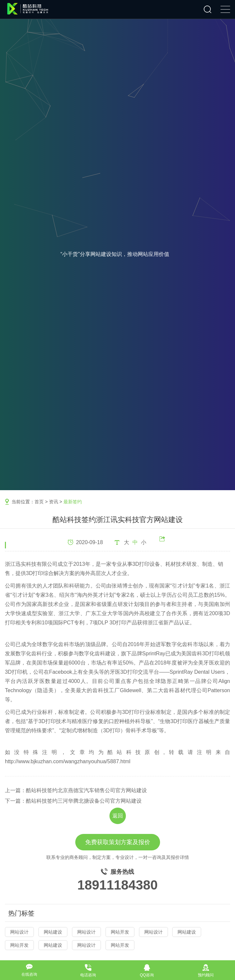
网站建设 (53, 932)
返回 (118, 816)
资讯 (54, 502)
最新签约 (73, 502)
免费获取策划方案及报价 (118, 842)
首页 (39, 502)
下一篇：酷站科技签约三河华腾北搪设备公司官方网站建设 (73, 801)
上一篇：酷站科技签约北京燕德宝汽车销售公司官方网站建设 (76, 790)
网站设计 (19, 932)
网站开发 (120, 932)
